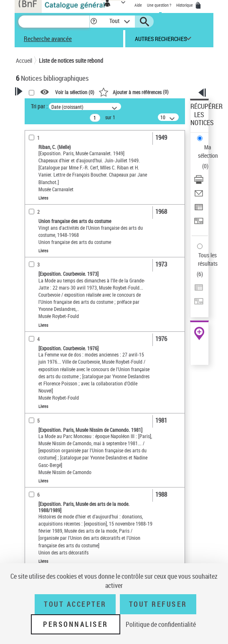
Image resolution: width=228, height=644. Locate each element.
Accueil (24, 60)
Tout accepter (75, 604)
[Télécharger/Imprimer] (199, 182)
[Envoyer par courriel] (199, 196)
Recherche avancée (48, 38)
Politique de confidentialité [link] (161, 624)
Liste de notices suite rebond (71, 60)
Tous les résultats (208, 259)
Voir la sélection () (75, 92)
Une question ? (159, 5)
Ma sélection (208, 151)
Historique (185, 5)
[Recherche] (54, 22)
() (134, 92)
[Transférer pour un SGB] (199, 224)
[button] (94, 22)
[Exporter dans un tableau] (199, 210)
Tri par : (39, 106)
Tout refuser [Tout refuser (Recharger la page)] (158, 604)
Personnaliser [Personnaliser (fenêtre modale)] (76, 624)
